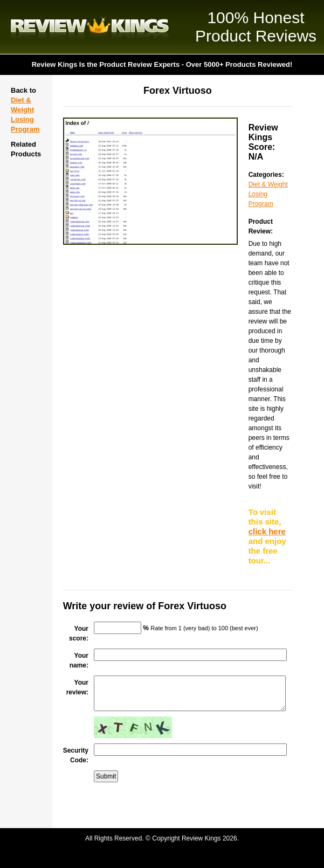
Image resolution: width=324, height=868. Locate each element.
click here (267, 531)
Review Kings (90, 27)
